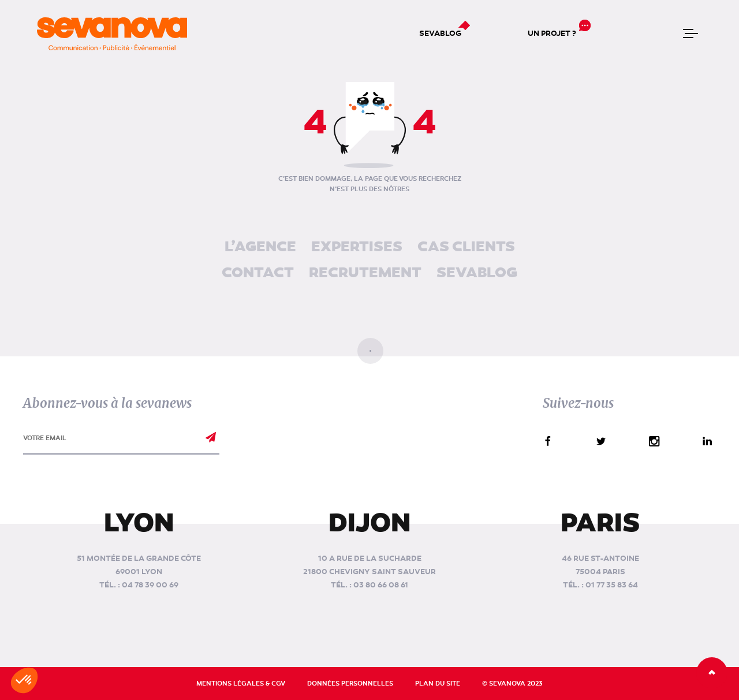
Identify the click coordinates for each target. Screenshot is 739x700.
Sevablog (440, 33)
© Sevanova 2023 (512, 684)
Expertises (357, 247)
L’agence (260, 247)
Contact (258, 273)
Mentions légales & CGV (241, 684)
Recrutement (365, 273)
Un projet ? (552, 33)
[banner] (112, 34)
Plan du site (438, 684)
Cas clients (466, 247)
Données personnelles (350, 684)
